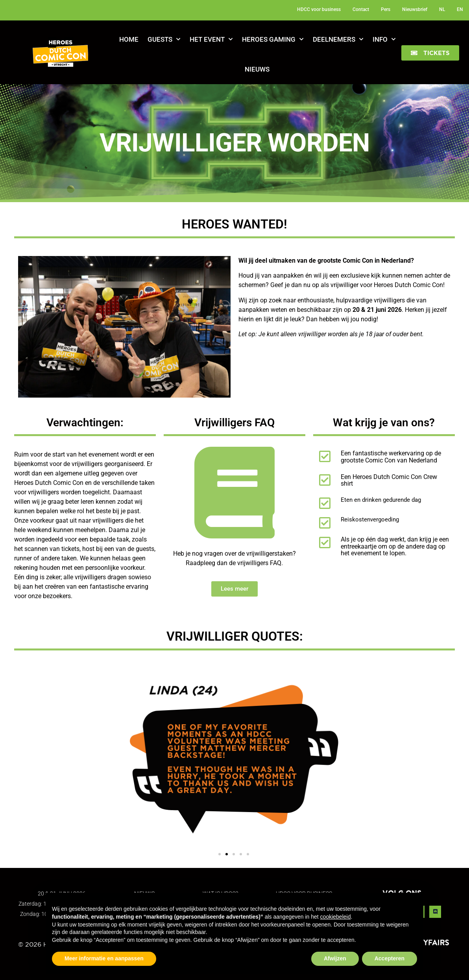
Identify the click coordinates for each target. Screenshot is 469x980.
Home (129, 39)
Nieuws (257, 69)
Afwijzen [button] (335, 958)
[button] (430, 53)
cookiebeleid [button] (336, 917)
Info (384, 39)
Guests (164, 39)
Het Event (211, 39)
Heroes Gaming (273, 39)
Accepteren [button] (390, 958)
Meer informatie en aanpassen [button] (104, 958)
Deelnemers (338, 39)
